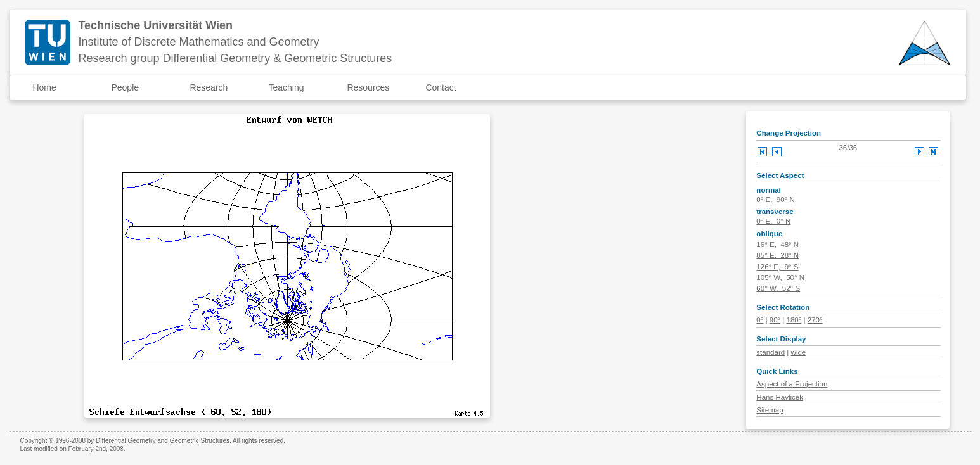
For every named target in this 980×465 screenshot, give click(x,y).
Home (44, 87)
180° (794, 320)
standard (770, 352)
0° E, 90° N (775, 200)
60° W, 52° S (778, 288)
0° (760, 320)
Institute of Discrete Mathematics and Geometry (198, 42)
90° (775, 320)
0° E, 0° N (773, 221)
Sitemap (770, 410)
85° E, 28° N (777, 255)
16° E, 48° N (777, 245)
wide (799, 352)
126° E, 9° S (777, 267)
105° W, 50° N (780, 277)
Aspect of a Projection (792, 384)
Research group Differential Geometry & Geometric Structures (235, 58)
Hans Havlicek (780, 397)
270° (815, 320)
